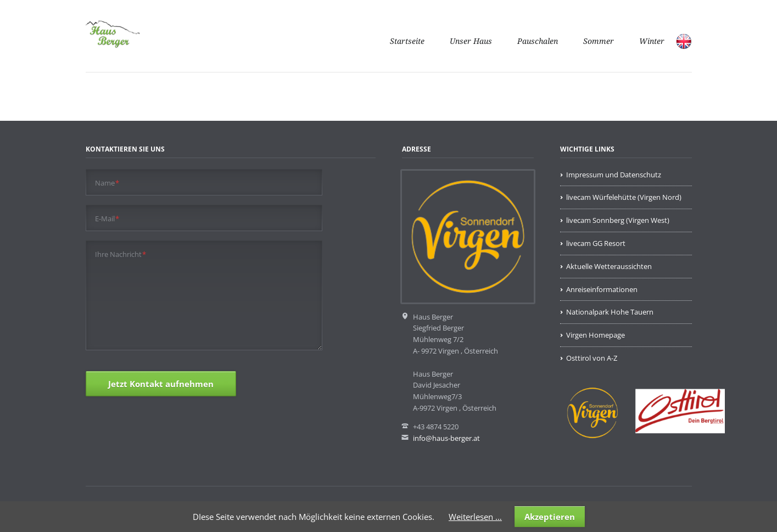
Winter (652, 41)
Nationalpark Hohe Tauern (610, 312)
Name (107, 183)
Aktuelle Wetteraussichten (609, 266)
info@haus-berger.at (446, 438)
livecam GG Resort (596, 243)
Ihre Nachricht (121, 254)
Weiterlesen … (475, 517)
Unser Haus (471, 41)
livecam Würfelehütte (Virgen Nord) (624, 197)
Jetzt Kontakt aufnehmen (161, 384)
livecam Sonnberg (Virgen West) (618, 220)
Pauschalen (538, 41)
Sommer (599, 41)
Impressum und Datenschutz (614, 175)
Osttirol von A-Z (592, 358)
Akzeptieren (550, 517)
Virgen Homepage (596, 335)
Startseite (407, 41)
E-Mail (107, 218)
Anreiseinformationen (602, 289)
